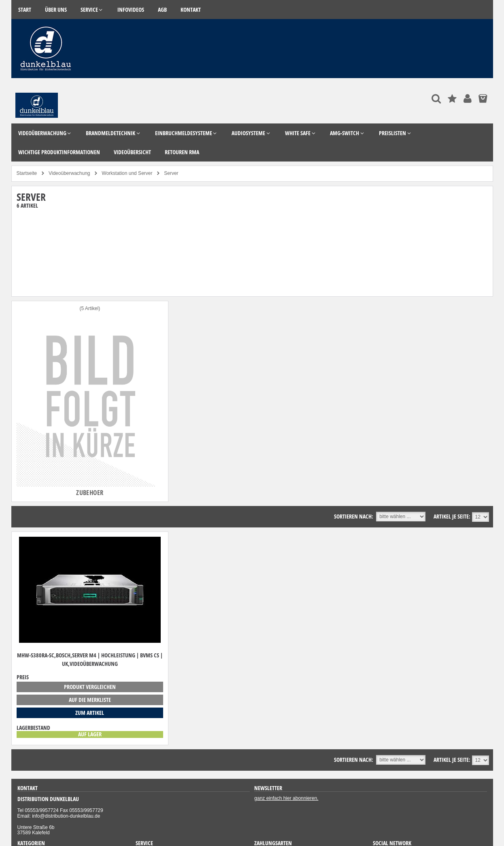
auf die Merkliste (90, 700)
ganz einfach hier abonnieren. (286, 798)
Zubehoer (90, 493)
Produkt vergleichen (90, 687)
